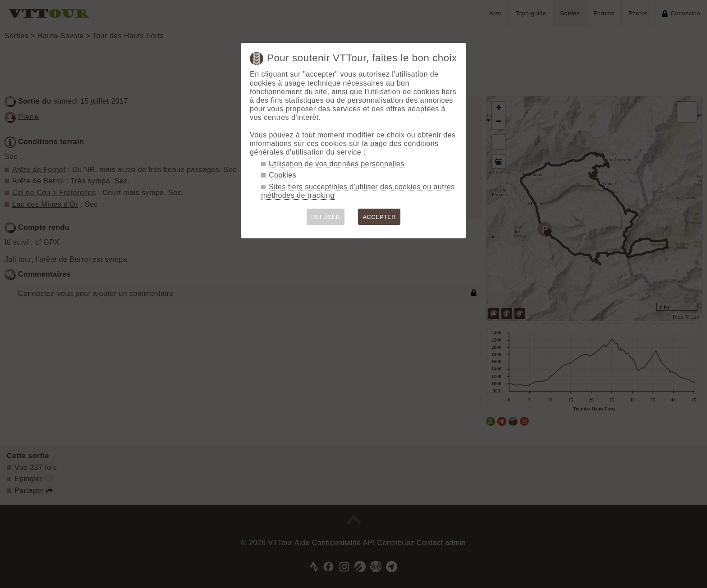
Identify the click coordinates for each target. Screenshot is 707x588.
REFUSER (326, 217)
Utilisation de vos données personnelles (337, 164)
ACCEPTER (379, 217)
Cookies (282, 175)
